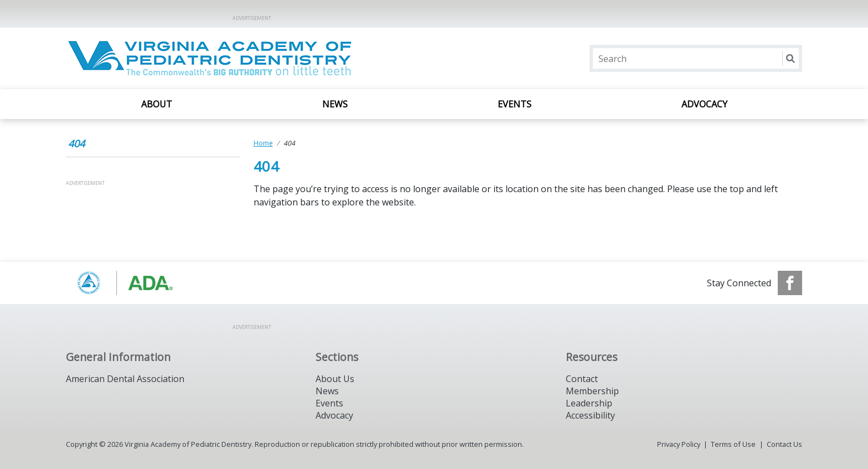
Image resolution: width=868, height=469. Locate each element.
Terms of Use (733, 444)
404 (76, 143)
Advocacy (704, 104)
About (157, 104)
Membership (592, 391)
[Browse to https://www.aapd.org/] (122, 283)
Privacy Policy (679, 444)
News (335, 104)
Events (515, 104)
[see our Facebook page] (790, 283)
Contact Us (784, 444)
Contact (582, 379)
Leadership (589, 403)
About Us (335, 379)
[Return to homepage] (209, 58)
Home (263, 143)
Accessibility (590, 415)
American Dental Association (125, 379)
